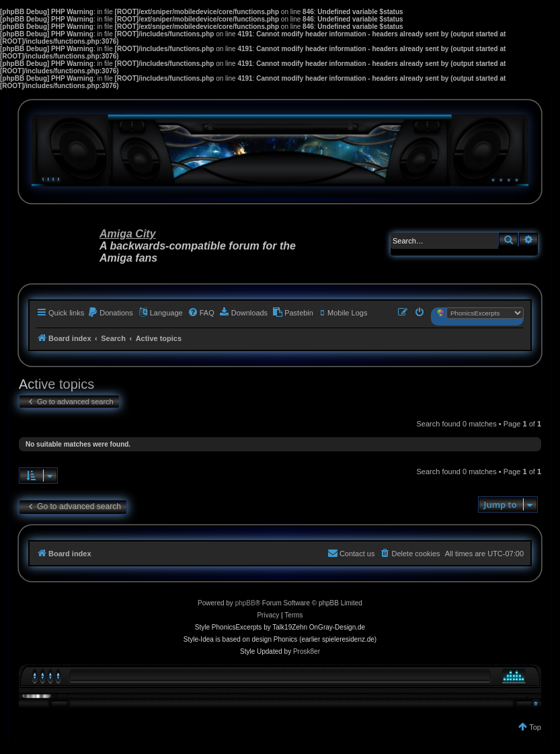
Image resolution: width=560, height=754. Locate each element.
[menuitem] (110, 313)
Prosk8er (307, 651)
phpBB (245, 603)
